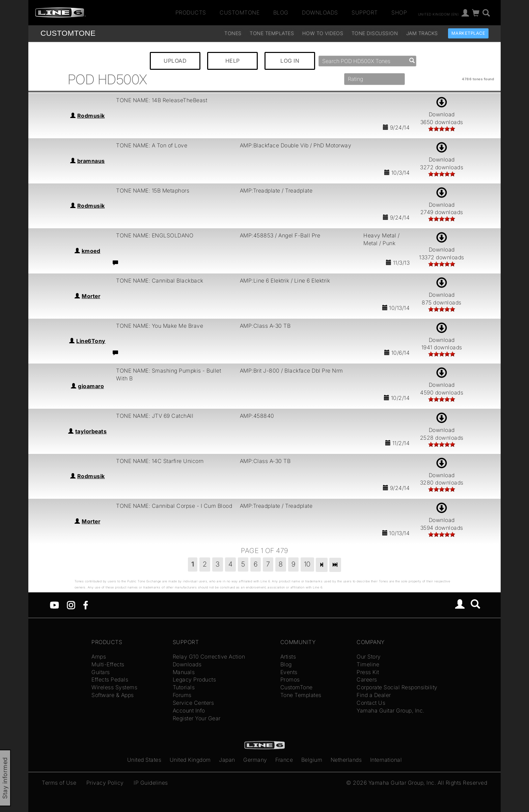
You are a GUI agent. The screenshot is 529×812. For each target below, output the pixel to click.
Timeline (368, 664)
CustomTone (240, 12)
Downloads (320, 12)
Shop (399, 12)
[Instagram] (71, 605)
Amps (99, 657)
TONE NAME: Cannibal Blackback (160, 281)
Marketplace (468, 33)
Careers (367, 679)
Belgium (312, 760)
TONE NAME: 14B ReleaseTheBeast (162, 100)
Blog (281, 12)
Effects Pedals (110, 679)
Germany (255, 760)
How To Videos (323, 33)
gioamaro (91, 386)
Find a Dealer (374, 695)
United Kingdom (190, 760)
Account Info (189, 710)
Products (191, 12)
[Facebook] (86, 605)
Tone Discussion (375, 33)
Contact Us (371, 703)
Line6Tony (91, 341)
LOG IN (290, 61)
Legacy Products (194, 679)
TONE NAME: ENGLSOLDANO (155, 235)
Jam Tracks (422, 33)
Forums (182, 695)
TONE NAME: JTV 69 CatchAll (155, 416)
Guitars (101, 672)
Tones (233, 33)
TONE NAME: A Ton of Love (152, 145)
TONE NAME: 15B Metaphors (153, 191)
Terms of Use (59, 783)
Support (365, 12)
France (284, 760)
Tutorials (184, 687)
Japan (227, 760)
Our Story (369, 657)
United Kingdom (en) (438, 14)
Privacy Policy (105, 783)
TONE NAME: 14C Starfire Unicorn (160, 461)
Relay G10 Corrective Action (209, 657)
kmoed (91, 251)
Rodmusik (91, 116)
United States (144, 760)
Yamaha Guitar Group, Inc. (391, 710)
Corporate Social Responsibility (397, 687)
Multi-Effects (108, 664)
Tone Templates (272, 33)
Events (289, 672)
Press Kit (368, 672)
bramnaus (91, 161)
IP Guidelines (151, 783)
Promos (290, 679)
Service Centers (193, 703)
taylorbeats (91, 431)
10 (307, 564)
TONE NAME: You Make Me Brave (160, 326)
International (386, 760)
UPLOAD (175, 61)
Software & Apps (113, 695)
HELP (233, 61)
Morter (91, 296)
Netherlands (346, 760)
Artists (288, 657)
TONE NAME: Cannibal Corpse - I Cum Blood (174, 506)
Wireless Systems (114, 687)
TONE (68, 33)
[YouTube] (54, 605)
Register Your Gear (197, 718)
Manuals (184, 672)
